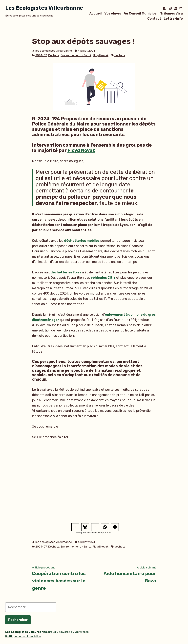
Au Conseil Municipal (141, 13)
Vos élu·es (113, 13)
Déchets (54, 55)
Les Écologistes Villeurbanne (44, 8)
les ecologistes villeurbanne (54, 51)
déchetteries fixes (66, 272)
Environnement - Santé (76, 55)
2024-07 (41, 55)
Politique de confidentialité (23, 636)
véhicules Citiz (103, 278)
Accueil (95, 13)
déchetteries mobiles (82, 241)
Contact (154, 19)
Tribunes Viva (171, 13)
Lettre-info (173, 19)
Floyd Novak (101, 55)
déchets (120, 55)
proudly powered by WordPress (68, 632)
